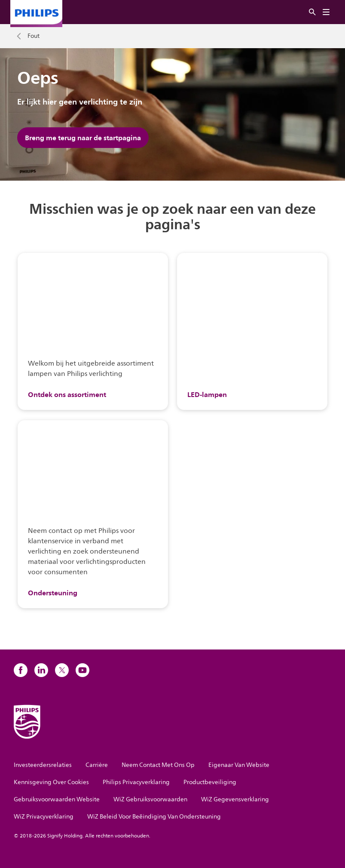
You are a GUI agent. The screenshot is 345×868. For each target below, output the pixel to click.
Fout (34, 36)
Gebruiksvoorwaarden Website (57, 799)
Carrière (97, 765)
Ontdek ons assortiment (67, 394)
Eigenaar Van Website (239, 765)
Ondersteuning (53, 593)
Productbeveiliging (210, 782)
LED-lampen (207, 394)
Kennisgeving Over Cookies (51, 782)
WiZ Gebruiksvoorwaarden (150, 799)
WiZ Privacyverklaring (44, 817)
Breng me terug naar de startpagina (83, 138)
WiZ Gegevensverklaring (235, 799)
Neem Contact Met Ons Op (158, 765)
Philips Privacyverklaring (136, 782)
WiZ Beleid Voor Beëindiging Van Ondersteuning (154, 817)
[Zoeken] (312, 12)
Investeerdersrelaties (43, 765)
